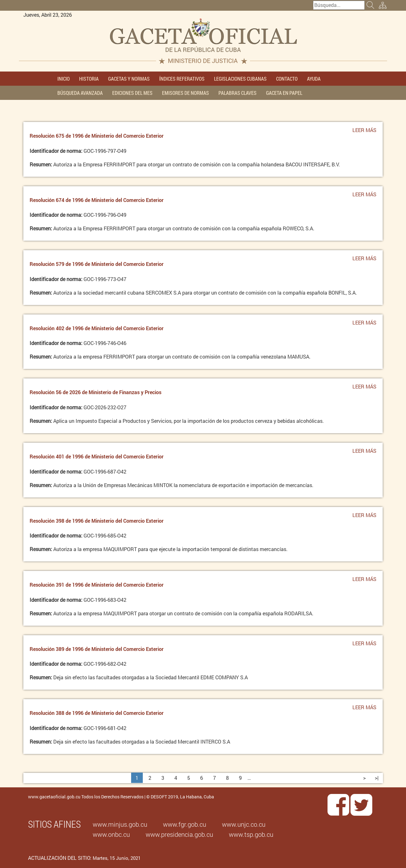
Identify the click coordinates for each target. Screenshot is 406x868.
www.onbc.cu (111, 834)
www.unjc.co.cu (244, 824)
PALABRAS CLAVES (238, 93)
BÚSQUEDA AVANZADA (80, 93)
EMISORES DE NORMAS (186, 93)
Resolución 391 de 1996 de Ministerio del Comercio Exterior (97, 585)
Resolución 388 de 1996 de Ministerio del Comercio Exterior (97, 713)
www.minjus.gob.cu (120, 824)
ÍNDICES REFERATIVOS (182, 79)
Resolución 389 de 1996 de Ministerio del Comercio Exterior (97, 649)
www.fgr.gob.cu (185, 824)
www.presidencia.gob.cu (179, 834)
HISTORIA (89, 79)
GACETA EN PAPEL (284, 93)
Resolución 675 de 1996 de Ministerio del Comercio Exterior (97, 136)
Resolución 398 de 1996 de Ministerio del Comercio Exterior (97, 521)
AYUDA (314, 79)
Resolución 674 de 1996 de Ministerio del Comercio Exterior (97, 200)
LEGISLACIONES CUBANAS (240, 79)
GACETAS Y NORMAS (129, 79)
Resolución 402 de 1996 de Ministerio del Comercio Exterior (97, 328)
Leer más (364, 132)
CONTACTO (287, 79)
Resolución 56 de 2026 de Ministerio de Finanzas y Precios (96, 392)
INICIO (64, 79)
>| (377, 778)
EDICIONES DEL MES (132, 93)
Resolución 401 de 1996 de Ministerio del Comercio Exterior (97, 456)
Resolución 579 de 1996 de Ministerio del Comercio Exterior (97, 264)
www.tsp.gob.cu (251, 834)
